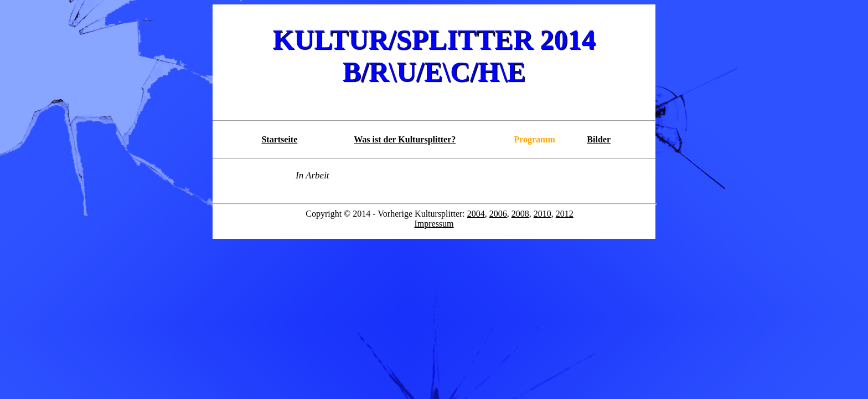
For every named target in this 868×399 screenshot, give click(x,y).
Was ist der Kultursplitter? (405, 139)
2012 (565, 214)
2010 (542, 214)
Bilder (599, 139)
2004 (476, 214)
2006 (498, 214)
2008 (520, 214)
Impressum (434, 224)
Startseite (279, 139)
